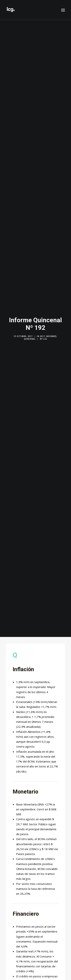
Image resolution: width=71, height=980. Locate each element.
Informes (51, 332)
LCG (45, 334)
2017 (42, 332)
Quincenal (30, 334)
